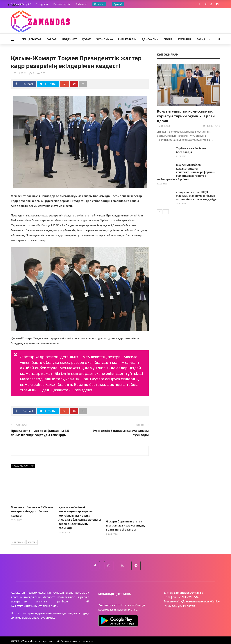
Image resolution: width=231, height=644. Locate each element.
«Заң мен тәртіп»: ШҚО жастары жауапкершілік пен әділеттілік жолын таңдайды (197, 196)
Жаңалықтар (32, 39)
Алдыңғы (18, 541)
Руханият (185, 39)
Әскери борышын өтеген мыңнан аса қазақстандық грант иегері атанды (126, 511)
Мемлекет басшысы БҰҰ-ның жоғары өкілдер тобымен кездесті (32, 511)
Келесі (32, 541)
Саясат (52, 39)
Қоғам (87, 39)
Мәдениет (69, 39)
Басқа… (202, 39)
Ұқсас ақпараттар (23, 466)
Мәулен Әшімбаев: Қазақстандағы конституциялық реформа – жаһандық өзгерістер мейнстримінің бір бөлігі (186, 172)
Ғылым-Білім (127, 39)
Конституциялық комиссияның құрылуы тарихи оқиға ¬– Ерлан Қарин (186, 116)
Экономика (105, 39)
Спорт (168, 39)
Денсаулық (150, 39)
